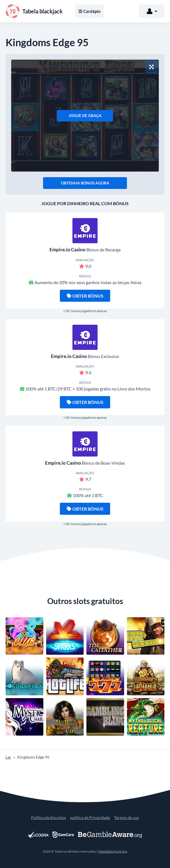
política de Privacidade (90, 817)
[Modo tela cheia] (152, 67)
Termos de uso (127, 817)
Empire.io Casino (68, 250)
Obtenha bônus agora (85, 183)
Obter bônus (85, 296)
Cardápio (89, 11)
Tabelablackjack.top (113, 851)
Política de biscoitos (49, 817)
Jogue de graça (85, 115)
